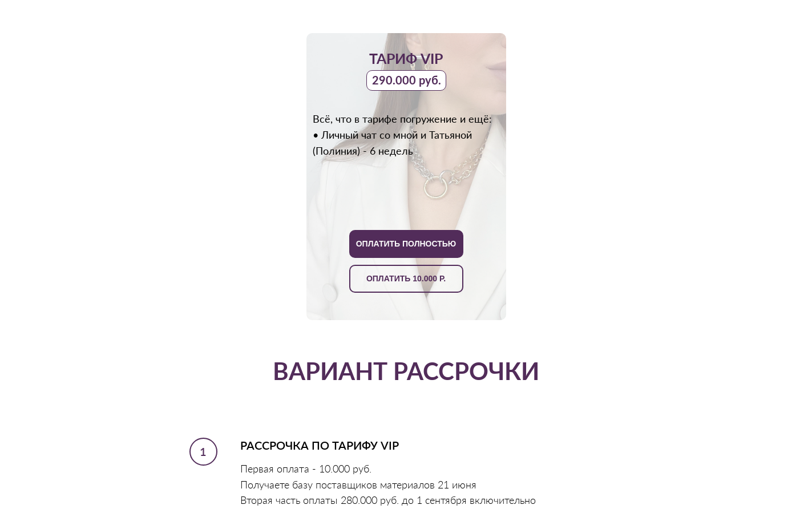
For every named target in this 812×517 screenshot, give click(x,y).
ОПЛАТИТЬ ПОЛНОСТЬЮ (406, 244)
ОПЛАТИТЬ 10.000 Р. (406, 278)
